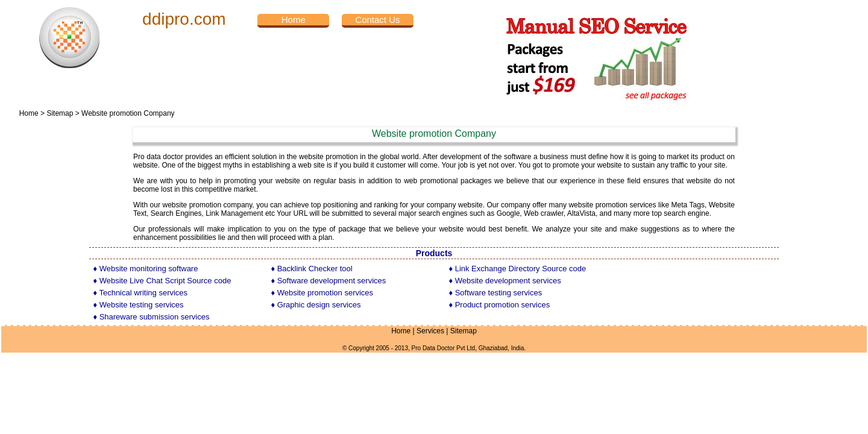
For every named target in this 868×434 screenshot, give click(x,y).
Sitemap (60, 113)
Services (430, 331)
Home (29, 113)
